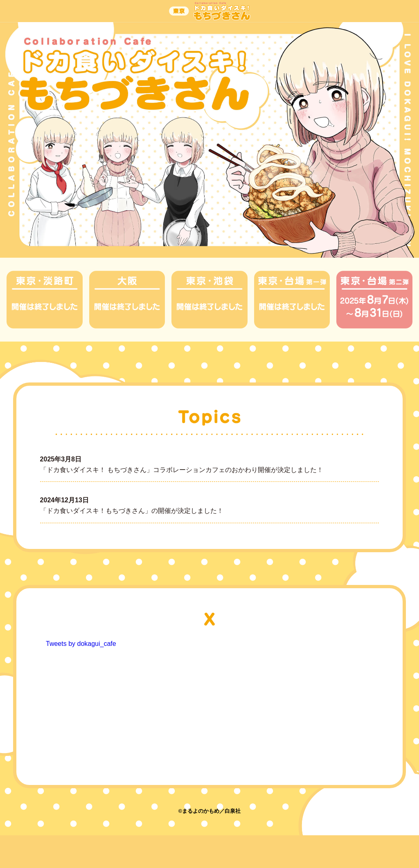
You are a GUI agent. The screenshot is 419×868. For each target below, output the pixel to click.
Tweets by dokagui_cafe (81, 644)
